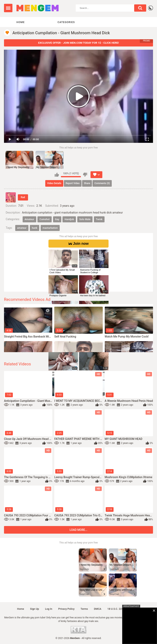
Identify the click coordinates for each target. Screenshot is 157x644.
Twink (99, 219)
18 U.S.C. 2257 (116, 609)
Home (21, 22)
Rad (23, 197)
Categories (66, 22)
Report (73, 183)
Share (87, 183)
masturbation (50, 228)
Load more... (79, 530)
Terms (84, 609)
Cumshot (45, 219)
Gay (57, 219)
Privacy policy (66, 609)
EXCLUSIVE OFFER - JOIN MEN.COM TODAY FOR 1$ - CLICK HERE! (78, 43)
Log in (49, 609)
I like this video (57, 175)
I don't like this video (85, 175)
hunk (35, 228)
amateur (22, 228)
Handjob (69, 219)
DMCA (98, 609)
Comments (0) (102, 183)
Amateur (29, 219)
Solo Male (85, 219)
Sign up (35, 609)
